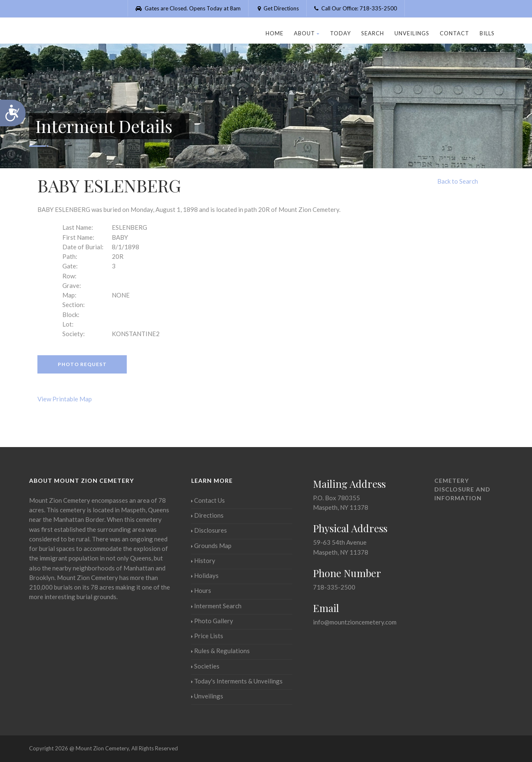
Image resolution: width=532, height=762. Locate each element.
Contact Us (208, 500)
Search (373, 33)
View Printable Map (65, 399)
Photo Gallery (212, 621)
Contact (454, 33)
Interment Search (216, 606)
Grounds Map (211, 546)
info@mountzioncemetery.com (355, 622)
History (203, 560)
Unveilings (412, 33)
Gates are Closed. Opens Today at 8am (188, 8)
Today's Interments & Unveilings (237, 681)
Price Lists (207, 636)
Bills (487, 33)
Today (340, 33)
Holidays (205, 575)
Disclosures (209, 530)
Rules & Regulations (220, 651)
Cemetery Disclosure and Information (462, 489)
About (307, 33)
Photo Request (82, 364)
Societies (205, 666)
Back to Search (458, 181)
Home (275, 33)
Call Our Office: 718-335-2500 (356, 8)
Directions (207, 515)
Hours (201, 590)
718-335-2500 (334, 587)
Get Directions (277, 8)
